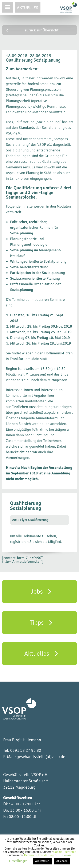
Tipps (41, 622)
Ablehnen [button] (62, 861)
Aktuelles (28, 8)
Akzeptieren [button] (42, 861)
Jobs (41, 591)
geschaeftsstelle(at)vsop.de (41, 757)
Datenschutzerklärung (39, 855)
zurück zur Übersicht (32, 30)
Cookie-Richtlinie (65, 852)
